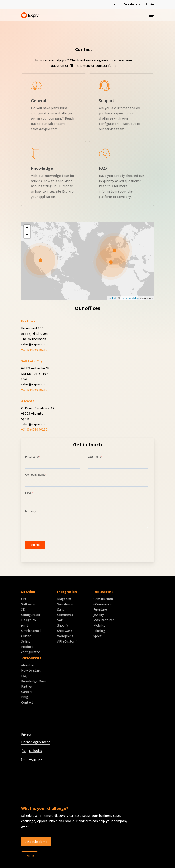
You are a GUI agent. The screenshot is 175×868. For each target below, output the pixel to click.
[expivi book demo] (54, 106)
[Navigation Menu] (152, 15)
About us (28, 665)
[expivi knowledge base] (54, 174)
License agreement (36, 742)
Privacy (26, 734)
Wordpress (65, 636)
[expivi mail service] (122, 106)
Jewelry (99, 615)
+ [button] (27, 228)
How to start (31, 670)
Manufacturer (104, 620)
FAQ (24, 676)
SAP (60, 620)
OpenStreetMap (130, 298)
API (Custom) (67, 641)
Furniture (100, 609)
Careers (27, 692)
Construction (103, 599)
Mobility (99, 625)
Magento (64, 599)
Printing (99, 631)
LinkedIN (36, 751)
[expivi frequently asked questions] (122, 174)
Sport (98, 636)
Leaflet (112, 298)
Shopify (63, 625)
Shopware (65, 631)
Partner (27, 686)
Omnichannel (31, 631)
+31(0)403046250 (34, 350)
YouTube (36, 760)
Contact (27, 702)
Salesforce (65, 604)
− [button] (27, 235)
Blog (25, 697)
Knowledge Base (34, 681)
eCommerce (103, 604)
